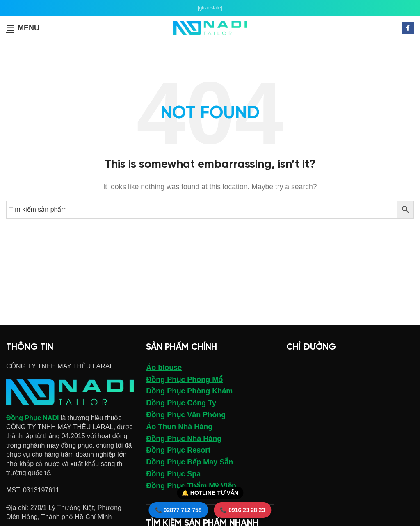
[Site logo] (210, 27)
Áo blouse (164, 368)
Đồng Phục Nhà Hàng (184, 439)
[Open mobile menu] (23, 28)
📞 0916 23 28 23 (243, 510)
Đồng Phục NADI (32, 418)
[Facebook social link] (408, 28)
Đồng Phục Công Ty (181, 403)
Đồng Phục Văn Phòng (186, 415)
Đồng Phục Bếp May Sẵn (189, 462)
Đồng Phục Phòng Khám (189, 391)
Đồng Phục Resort (178, 450)
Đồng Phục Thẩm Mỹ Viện (191, 486)
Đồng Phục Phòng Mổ (184, 380)
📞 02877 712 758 (178, 510)
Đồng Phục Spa (173, 474)
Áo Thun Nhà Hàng (179, 427)
